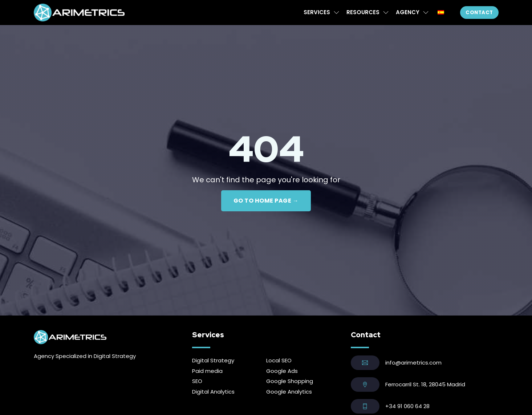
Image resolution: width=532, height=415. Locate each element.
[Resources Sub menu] (386, 13)
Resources (363, 12)
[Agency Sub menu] (426, 13)
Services (317, 12)
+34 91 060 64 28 (407, 406)
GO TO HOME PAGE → (266, 201)
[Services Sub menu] (336, 13)
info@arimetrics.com (413, 363)
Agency (408, 12)
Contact (479, 13)
